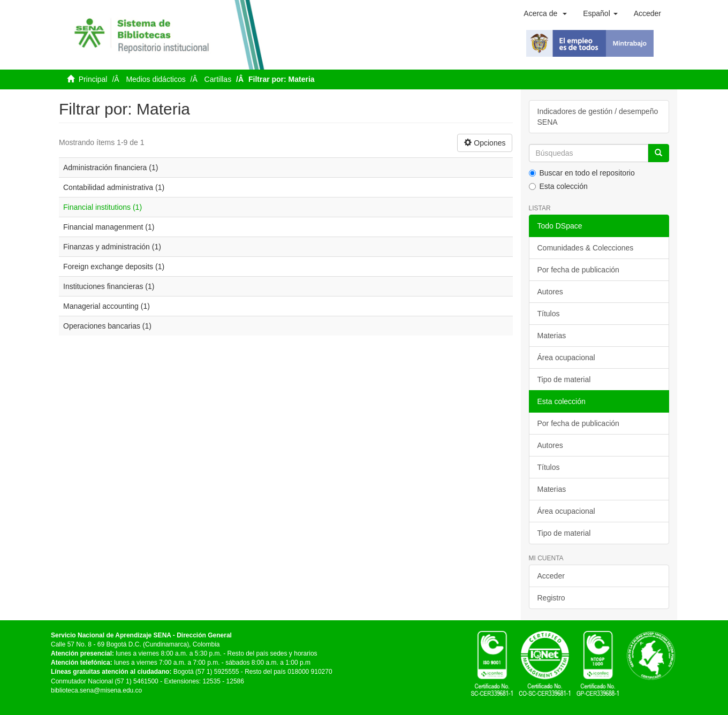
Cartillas (218, 79)
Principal (93, 79)
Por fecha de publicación (578, 270)
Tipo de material (564, 379)
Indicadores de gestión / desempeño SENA (598, 117)
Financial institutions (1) (103, 207)
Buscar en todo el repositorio (582, 173)
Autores (550, 292)
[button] (545, 13)
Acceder (551, 576)
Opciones (485, 143)
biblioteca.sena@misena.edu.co (96, 690)
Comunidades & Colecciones (586, 248)
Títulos (549, 314)
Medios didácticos (156, 79)
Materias (552, 336)
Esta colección (558, 186)
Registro (551, 598)
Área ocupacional (566, 357)
